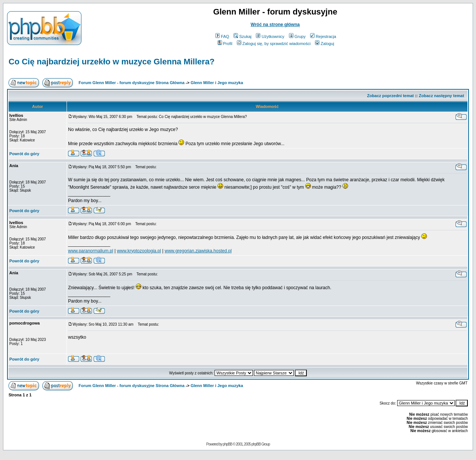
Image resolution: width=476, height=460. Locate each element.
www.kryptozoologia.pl (139, 251)
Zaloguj (324, 44)
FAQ (222, 36)
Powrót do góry (24, 154)
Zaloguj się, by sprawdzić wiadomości (274, 44)
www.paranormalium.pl (91, 251)
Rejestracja (323, 36)
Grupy (297, 36)
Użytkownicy (270, 36)
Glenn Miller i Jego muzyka (217, 83)
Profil (225, 44)
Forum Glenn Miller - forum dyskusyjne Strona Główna (131, 83)
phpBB (227, 444)
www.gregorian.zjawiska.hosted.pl (198, 251)
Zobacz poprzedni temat (390, 96)
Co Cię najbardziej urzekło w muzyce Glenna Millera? (112, 62)
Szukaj (242, 36)
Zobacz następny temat (441, 96)
